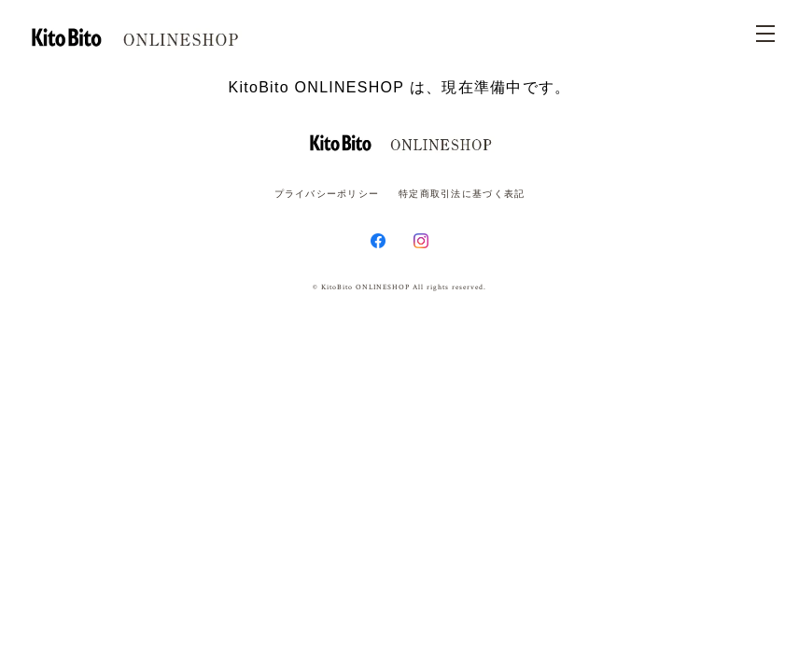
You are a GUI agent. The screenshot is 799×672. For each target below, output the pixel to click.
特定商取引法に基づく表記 (462, 194)
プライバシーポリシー (327, 194)
